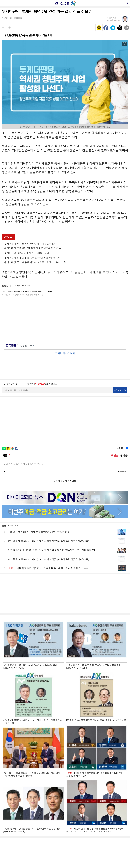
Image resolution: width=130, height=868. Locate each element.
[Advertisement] (65, 318)
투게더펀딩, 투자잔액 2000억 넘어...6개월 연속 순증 (30, 244)
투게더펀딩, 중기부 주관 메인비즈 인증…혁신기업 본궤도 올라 (36, 262)
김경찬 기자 (27, 346)
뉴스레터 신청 (120, 390)
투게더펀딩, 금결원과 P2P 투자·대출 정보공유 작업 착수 (33, 248)
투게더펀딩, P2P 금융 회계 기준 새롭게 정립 (27, 253)
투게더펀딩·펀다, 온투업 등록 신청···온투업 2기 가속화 (32, 258)
